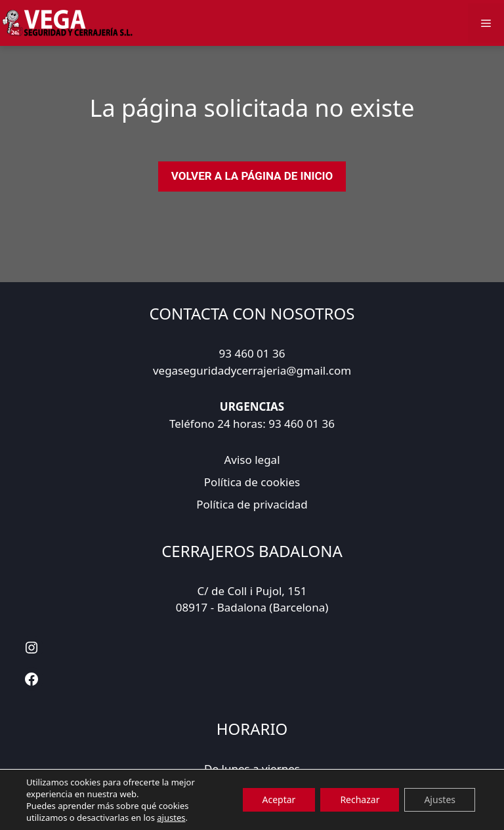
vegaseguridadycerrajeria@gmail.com (252, 370)
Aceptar (279, 799)
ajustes (171, 818)
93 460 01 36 (252, 353)
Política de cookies (252, 482)
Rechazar (360, 799)
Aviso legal (252, 460)
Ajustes (440, 799)
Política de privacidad (252, 504)
